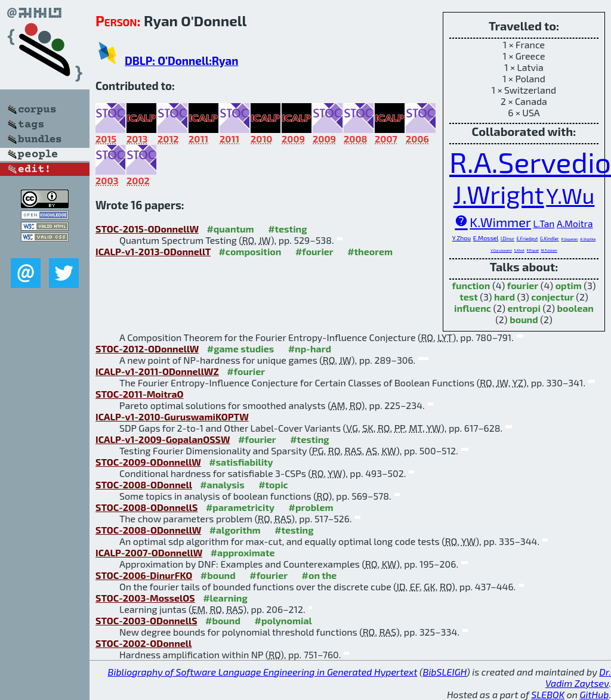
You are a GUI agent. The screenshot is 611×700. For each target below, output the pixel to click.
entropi (524, 308)
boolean (575, 308)
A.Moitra (575, 223)
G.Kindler (550, 239)
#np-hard (310, 349)
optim (569, 285)
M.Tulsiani (549, 250)
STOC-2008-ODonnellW (148, 530)
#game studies (240, 349)
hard (504, 297)
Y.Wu (570, 195)
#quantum (230, 229)
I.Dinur (507, 239)
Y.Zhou (462, 238)
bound (524, 319)
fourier (523, 285)
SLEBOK (548, 694)
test (469, 297)
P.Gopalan (570, 239)
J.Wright (499, 194)
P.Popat (533, 250)
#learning (225, 598)
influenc (473, 308)
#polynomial (283, 620)
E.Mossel (486, 238)
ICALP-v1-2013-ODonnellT (153, 251)
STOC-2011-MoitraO (140, 394)
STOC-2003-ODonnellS (146, 620)
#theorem (370, 251)
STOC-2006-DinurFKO (144, 575)
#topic (273, 484)
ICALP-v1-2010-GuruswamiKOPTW (172, 416)
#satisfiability (241, 462)
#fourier (314, 251)
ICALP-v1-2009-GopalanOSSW (163, 439)
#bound (218, 575)
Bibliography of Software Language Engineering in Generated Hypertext (263, 672)
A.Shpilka (588, 239)
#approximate (243, 552)
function (471, 285)
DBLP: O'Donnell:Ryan (181, 61)
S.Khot (519, 250)
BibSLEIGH (445, 672)
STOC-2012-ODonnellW (147, 349)
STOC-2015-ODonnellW (147, 229)
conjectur (553, 297)
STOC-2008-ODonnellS (146, 507)
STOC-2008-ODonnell (144, 484)
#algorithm (235, 530)
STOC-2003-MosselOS (145, 598)
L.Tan (544, 223)
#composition (250, 251)
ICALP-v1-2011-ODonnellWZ (157, 371)
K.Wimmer (500, 222)
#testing (287, 229)
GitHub (595, 694)
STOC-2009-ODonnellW (148, 462)
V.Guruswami (501, 250)
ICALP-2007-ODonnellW (149, 552)
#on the (320, 575)
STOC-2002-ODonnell (144, 643)
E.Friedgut (527, 239)
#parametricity (240, 507)
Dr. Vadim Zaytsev (578, 677)
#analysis (222, 484)
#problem (311, 507)
